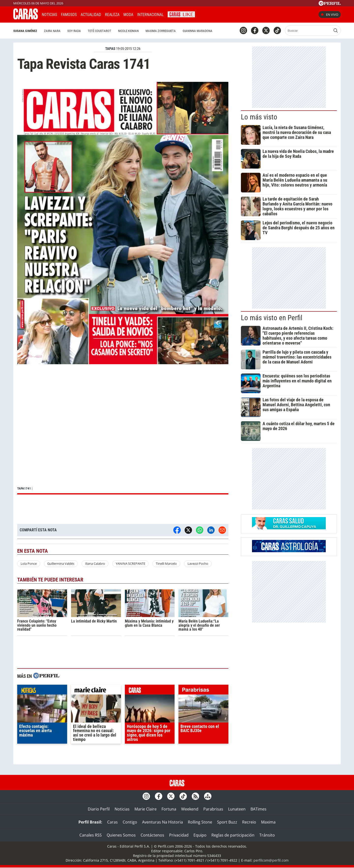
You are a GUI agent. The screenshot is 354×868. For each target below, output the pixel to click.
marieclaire (96, 691)
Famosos (69, 15)
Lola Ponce (29, 564)
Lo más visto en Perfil (272, 318)
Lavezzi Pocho (198, 564)
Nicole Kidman (128, 31)
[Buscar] (308, 30)
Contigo (130, 822)
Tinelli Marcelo (166, 564)
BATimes (258, 809)
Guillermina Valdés (61, 564)
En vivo (330, 14)
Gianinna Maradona (198, 31)
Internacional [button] (150, 15)
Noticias (49, 15)
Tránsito (267, 835)
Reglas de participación (233, 835)
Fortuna (169, 809)
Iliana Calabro (95, 564)
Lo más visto (259, 117)
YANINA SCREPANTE (131, 564)
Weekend (190, 809)
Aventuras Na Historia (162, 822)
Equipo (200, 835)
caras (150, 691)
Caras (112, 822)
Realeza (112, 15)
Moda (128, 15)
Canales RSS (91, 835)
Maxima (268, 822)
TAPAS (110, 49)
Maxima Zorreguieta (161, 31)
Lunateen (237, 809)
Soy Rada (74, 31)
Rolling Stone (200, 822)
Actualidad (91, 15)
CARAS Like (181, 14)
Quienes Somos (121, 835)
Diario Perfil (99, 809)
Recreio (249, 822)
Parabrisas (213, 809)
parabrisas (203, 691)
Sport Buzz (227, 822)
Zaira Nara (52, 31)
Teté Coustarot (99, 31)
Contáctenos (152, 835)
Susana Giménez (25, 31)
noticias (42, 691)
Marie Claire (146, 809)
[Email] (222, 530)
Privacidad (179, 835)
